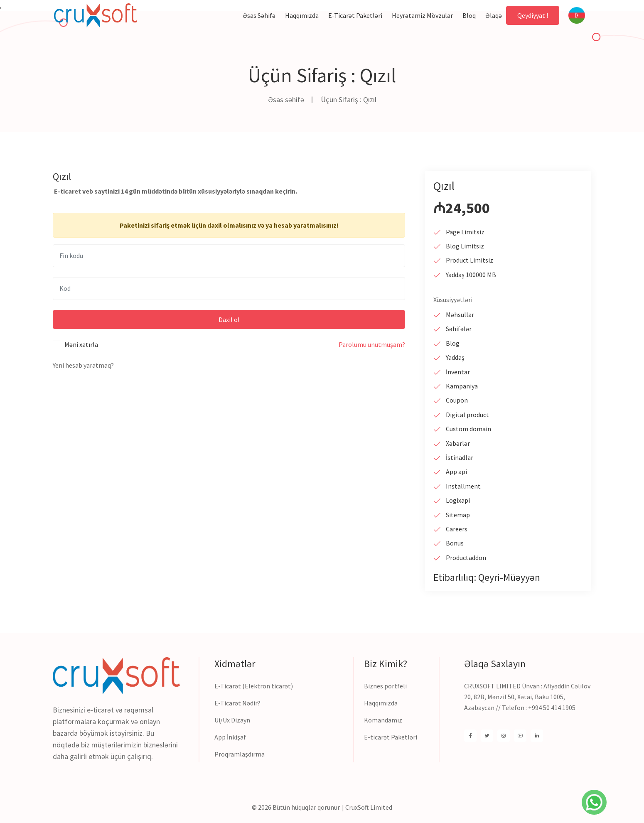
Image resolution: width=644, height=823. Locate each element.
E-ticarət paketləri (355, 15)
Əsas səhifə (259, 15)
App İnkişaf (230, 737)
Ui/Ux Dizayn (232, 720)
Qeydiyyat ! (533, 15)
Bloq (469, 15)
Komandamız (383, 720)
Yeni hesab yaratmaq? (83, 365)
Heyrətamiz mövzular (422, 15)
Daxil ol (229, 319)
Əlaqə (494, 15)
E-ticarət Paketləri (391, 737)
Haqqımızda (302, 15)
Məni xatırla (81, 344)
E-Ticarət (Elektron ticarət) (254, 686)
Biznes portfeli (385, 686)
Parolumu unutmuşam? (372, 344)
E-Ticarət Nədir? (237, 703)
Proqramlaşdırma (240, 754)
